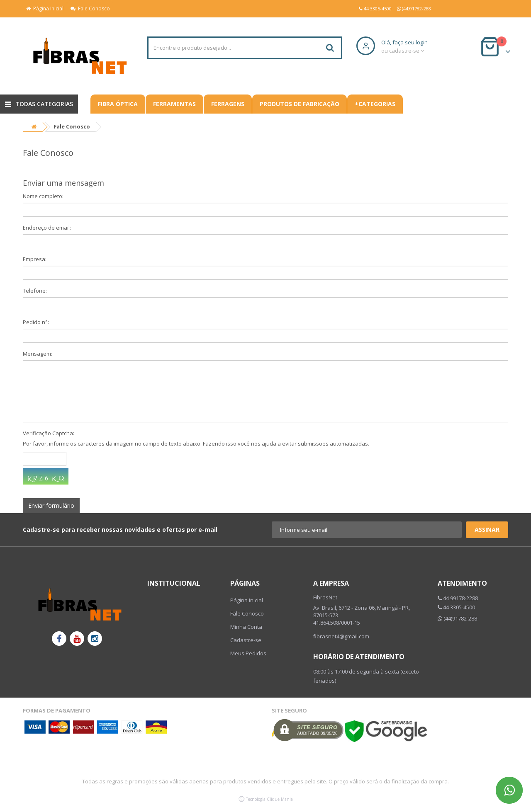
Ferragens (228, 104)
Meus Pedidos (248, 653)
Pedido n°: (36, 322)
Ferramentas (174, 104)
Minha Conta (246, 627)
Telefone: (35, 291)
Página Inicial (45, 8)
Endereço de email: (47, 228)
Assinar (487, 530)
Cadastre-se (246, 640)
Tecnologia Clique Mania (269, 799)
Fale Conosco (90, 8)
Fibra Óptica (118, 104)
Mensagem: (38, 354)
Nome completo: (43, 196)
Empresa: (35, 259)
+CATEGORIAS (375, 104)
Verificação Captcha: (49, 433)
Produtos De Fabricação (300, 104)
